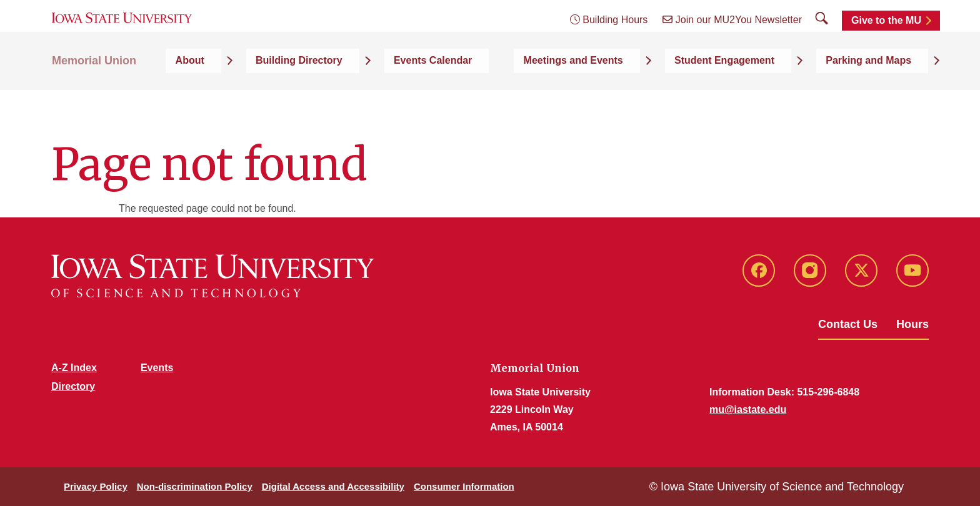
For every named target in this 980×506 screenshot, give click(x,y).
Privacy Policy (96, 486)
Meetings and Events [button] (643, 95)
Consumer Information (464, 486)
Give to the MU (886, 39)
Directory (73, 386)
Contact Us (848, 324)
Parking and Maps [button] (885, 95)
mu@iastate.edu (748, 409)
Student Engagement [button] (767, 95)
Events (157, 368)
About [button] (339, 95)
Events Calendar (529, 95)
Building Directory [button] (422, 95)
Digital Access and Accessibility (333, 486)
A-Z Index (74, 368)
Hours (912, 324)
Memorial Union (94, 95)
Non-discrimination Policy (195, 486)
